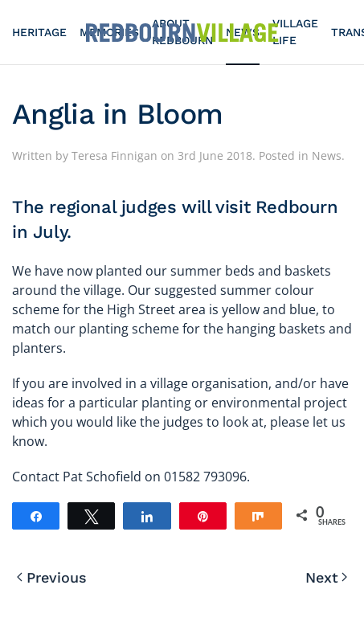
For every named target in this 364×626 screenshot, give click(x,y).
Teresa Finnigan (115, 155)
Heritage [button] (39, 32)
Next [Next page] (327, 577)
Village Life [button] (295, 32)
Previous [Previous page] (52, 577)
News (327, 155)
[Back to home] (182, 32)
